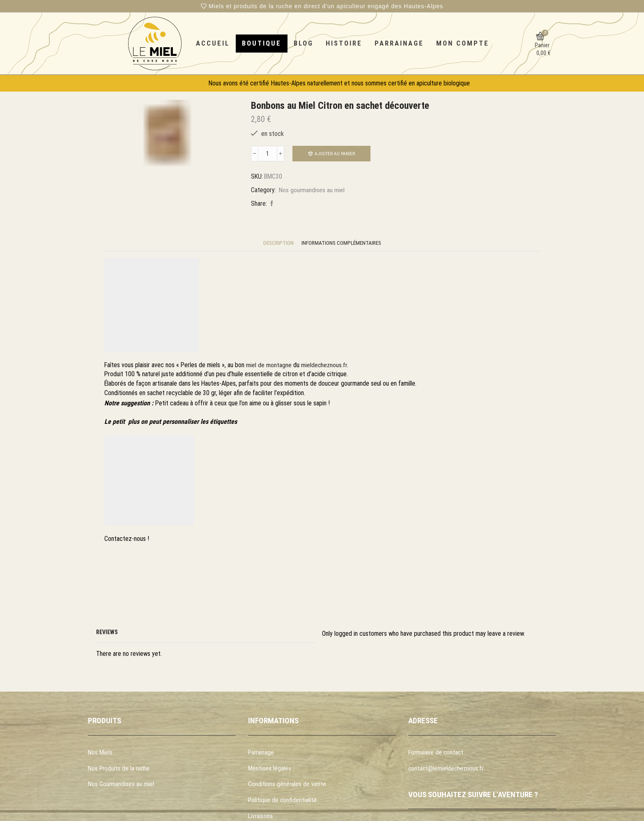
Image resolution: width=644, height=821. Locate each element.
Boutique (262, 43)
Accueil (213, 43)
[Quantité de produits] (268, 154)
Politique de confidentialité (283, 802)
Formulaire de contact (437, 753)
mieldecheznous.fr (324, 366)
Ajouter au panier (335, 154)
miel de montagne (269, 366)
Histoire (344, 43)
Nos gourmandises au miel (312, 190)
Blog (304, 43)
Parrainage (399, 43)
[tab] (277, 244)
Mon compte (463, 43)
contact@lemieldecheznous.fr (447, 769)
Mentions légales (270, 769)
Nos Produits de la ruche (120, 769)
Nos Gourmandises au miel (121, 786)
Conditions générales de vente (287, 786)
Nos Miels (100, 753)
